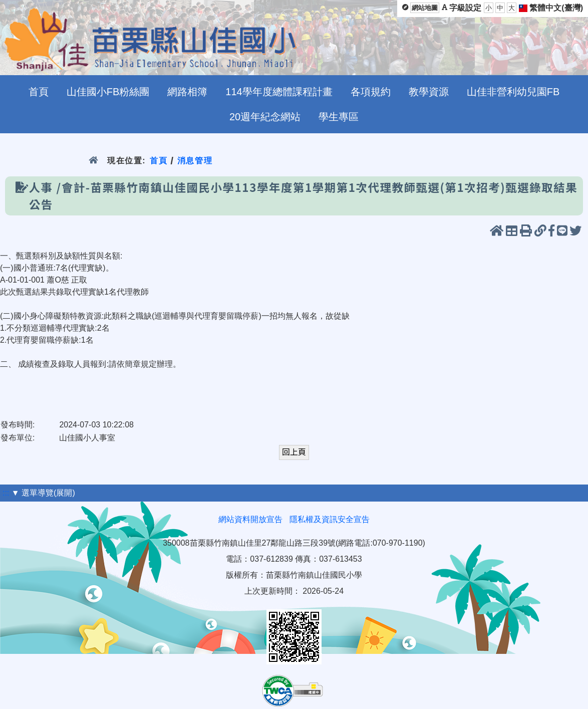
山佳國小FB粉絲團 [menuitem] (108, 92)
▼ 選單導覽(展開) (43, 493)
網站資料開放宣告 (250, 519)
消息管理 (195, 161)
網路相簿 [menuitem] (187, 92)
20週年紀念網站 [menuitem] (265, 117)
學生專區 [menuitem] (339, 117)
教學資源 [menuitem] (429, 92)
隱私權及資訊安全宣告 (330, 519)
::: (6, 493)
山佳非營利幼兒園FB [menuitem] (513, 92)
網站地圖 (425, 8)
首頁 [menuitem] (39, 92)
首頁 (159, 161)
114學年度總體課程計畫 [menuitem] (279, 92)
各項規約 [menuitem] (371, 92)
